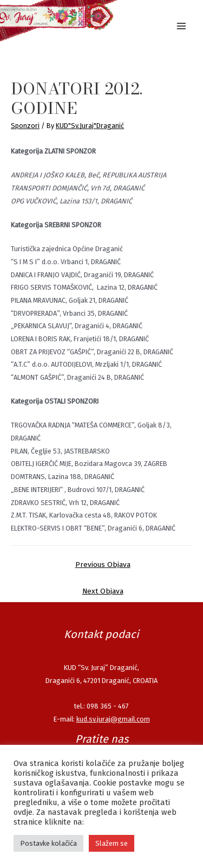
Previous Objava (103, 564)
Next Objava (103, 591)
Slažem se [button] (112, 843)
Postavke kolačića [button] (48, 843)
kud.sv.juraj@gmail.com (113, 719)
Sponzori (25, 126)
